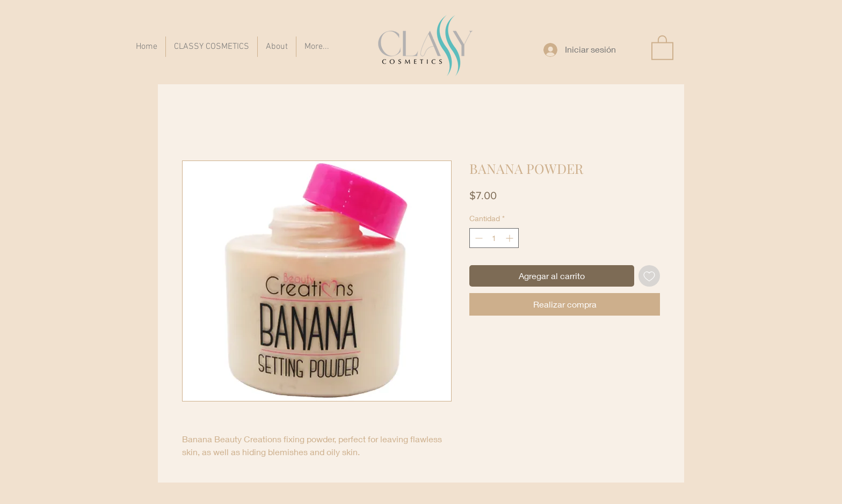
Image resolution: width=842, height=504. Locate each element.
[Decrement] (478, 238)
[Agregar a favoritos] (649, 276)
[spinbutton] (494, 238)
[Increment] (510, 238)
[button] (662, 47)
